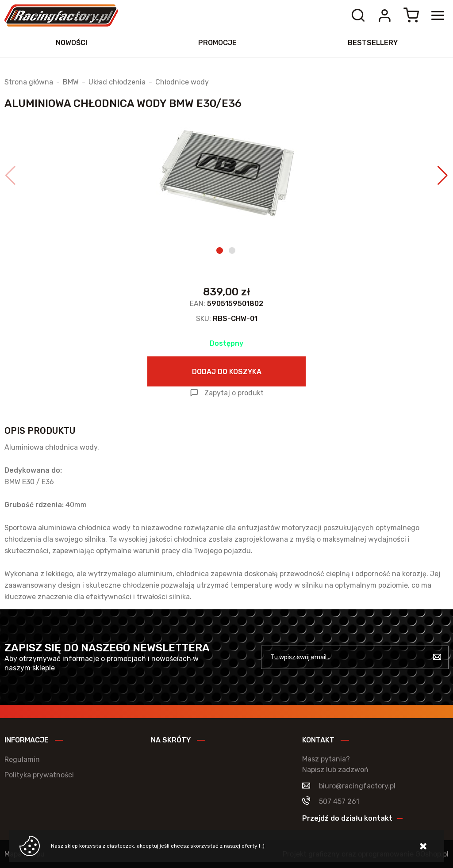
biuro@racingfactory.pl (357, 786)
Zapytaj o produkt (234, 393)
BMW (71, 82)
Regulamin (22, 759)
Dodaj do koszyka (227, 372)
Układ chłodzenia (117, 82)
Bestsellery (373, 43)
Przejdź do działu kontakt (347, 818)
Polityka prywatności (39, 775)
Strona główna (29, 82)
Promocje (217, 43)
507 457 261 (339, 801)
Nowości (71, 43)
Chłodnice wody (182, 82)
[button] (10, 176)
